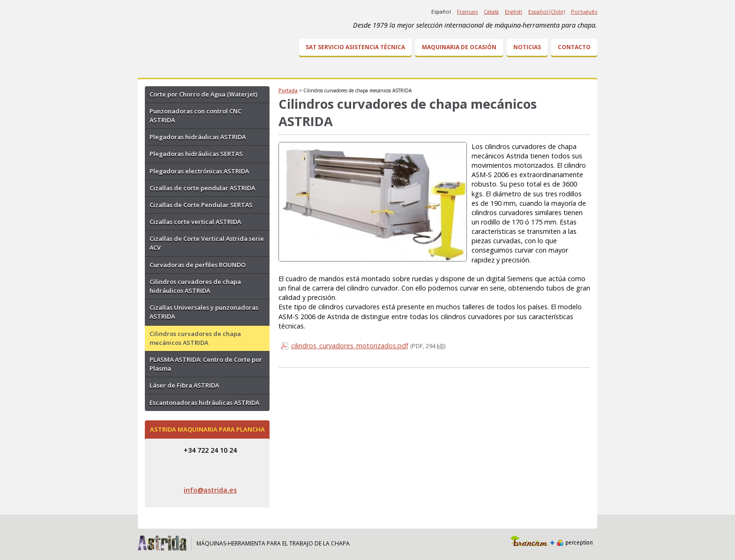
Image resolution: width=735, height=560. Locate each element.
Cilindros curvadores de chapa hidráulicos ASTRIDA (195, 286)
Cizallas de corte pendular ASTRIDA (202, 188)
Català (491, 11)
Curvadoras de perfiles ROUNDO (198, 265)
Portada (288, 90)
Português (584, 11)
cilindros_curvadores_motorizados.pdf (350, 346)
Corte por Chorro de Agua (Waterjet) (203, 94)
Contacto (574, 47)
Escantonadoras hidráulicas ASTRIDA (204, 403)
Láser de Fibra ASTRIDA (184, 385)
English (514, 11)
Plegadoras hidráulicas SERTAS (196, 154)
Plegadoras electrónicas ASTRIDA (199, 171)
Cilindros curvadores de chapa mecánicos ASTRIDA (195, 338)
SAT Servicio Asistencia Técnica (355, 47)
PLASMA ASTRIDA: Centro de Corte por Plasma (206, 364)
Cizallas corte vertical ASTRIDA (195, 222)
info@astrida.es (210, 490)
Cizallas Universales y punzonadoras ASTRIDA (204, 312)
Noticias (527, 47)
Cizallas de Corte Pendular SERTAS (201, 205)
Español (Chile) (547, 11)
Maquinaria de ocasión (459, 47)
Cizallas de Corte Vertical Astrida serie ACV (207, 243)
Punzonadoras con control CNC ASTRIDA (195, 116)
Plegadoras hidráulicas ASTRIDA (198, 137)
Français (467, 11)
